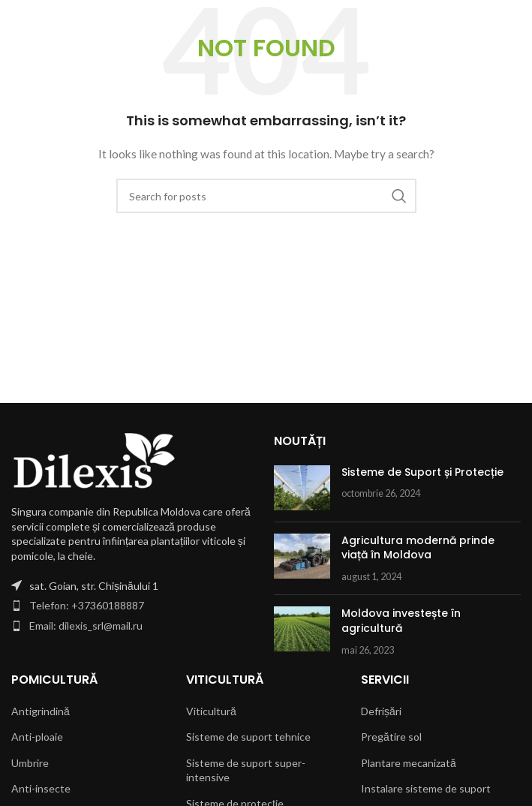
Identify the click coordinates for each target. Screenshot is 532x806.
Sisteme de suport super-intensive (246, 770)
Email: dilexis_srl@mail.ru (86, 626)
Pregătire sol (391, 737)
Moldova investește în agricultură (401, 621)
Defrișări (381, 711)
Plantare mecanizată (409, 763)
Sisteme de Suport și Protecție (422, 472)
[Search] (266, 196)
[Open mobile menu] (19, 23)
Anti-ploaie (37, 737)
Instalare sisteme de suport (426, 788)
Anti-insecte (41, 788)
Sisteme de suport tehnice (248, 737)
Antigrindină (41, 711)
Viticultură (211, 711)
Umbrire (30, 763)
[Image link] (94, 460)
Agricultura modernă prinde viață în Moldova (418, 548)
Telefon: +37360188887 (87, 605)
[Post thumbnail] (302, 488)
